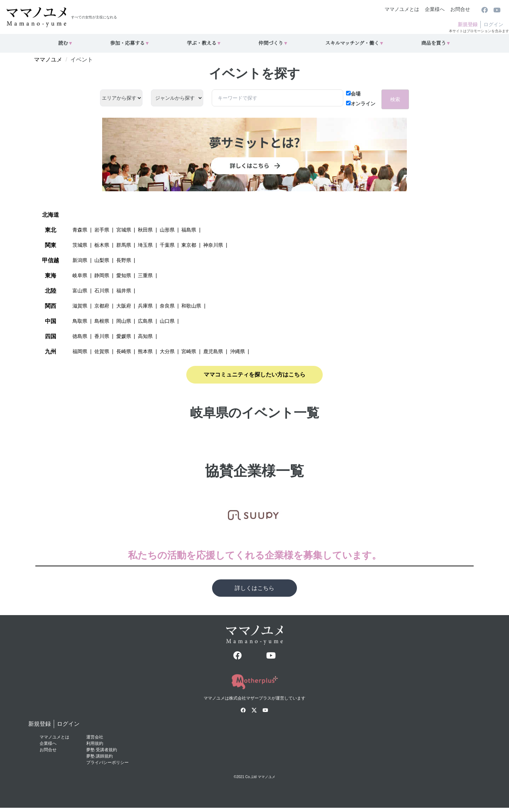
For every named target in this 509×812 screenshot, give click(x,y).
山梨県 (102, 260)
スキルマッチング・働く (355, 43)
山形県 (167, 230)
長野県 (124, 260)
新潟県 (80, 260)
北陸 (51, 291)
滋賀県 (80, 306)
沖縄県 (238, 351)
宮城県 (124, 230)
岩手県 (102, 230)
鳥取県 (80, 321)
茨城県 (80, 245)
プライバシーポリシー (107, 763)
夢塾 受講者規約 (102, 750)
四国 (51, 336)
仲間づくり (273, 43)
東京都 (189, 245)
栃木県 (102, 245)
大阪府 (124, 306)
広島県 (145, 321)
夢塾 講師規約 (100, 756)
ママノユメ (48, 60)
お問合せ (460, 9)
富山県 (80, 291)
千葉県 (167, 245)
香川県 (102, 336)
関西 (51, 306)
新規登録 (468, 24)
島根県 (102, 321)
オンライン (361, 104)
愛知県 (124, 275)
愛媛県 (124, 336)
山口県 (167, 321)
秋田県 (145, 230)
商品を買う (436, 43)
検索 (395, 99)
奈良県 (167, 306)
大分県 (167, 351)
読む (66, 43)
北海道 (51, 215)
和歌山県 (191, 306)
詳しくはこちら (255, 588)
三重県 (145, 275)
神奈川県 (213, 245)
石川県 (102, 291)
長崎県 (124, 351)
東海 (51, 276)
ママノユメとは (402, 9)
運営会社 (95, 737)
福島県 (189, 230)
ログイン (493, 24)
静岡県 (102, 275)
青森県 (80, 230)
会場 (353, 94)
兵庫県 (145, 306)
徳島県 (80, 336)
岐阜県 (80, 275)
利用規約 (95, 743)
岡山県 (124, 321)
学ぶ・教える (204, 43)
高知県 (145, 336)
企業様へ (435, 9)
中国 (51, 321)
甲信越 (51, 260)
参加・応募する (130, 43)
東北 (51, 230)
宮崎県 (189, 351)
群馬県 (124, 245)
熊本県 (145, 351)
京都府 (102, 306)
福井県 (124, 291)
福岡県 (80, 351)
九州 (51, 352)
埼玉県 (145, 245)
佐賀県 (102, 351)
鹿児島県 (213, 351)
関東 (51, 245)
